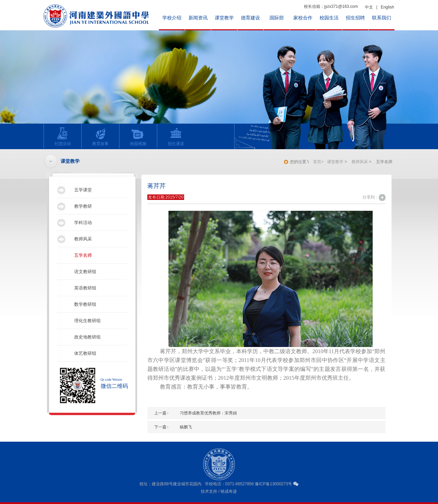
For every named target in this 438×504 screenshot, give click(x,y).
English (387, 7)
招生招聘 (355, 18)
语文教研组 (85, 272)
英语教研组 (85, 288)
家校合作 (303, 18)
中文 (369, 7)
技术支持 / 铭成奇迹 (219, 491)
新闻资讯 (198, 18)
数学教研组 (85, 304)
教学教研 (83, 206)
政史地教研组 (87, 337)
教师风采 (83, 239)
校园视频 (136, 137)
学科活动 (83, 223)
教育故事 (99, 137)
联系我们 (382, 18)
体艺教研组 (85, 353)
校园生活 (329, 18)
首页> (318, 162)
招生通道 (174, 137)
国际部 (277, 18)
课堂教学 (224, 18)
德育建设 (250, 18)
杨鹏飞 (186, 427)
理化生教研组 (87, 321)
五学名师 (83, 255)
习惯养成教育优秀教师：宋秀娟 (208, 413)
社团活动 (61, 137)
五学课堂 (83, 190)
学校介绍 (172, 18)
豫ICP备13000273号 (273, 484)
